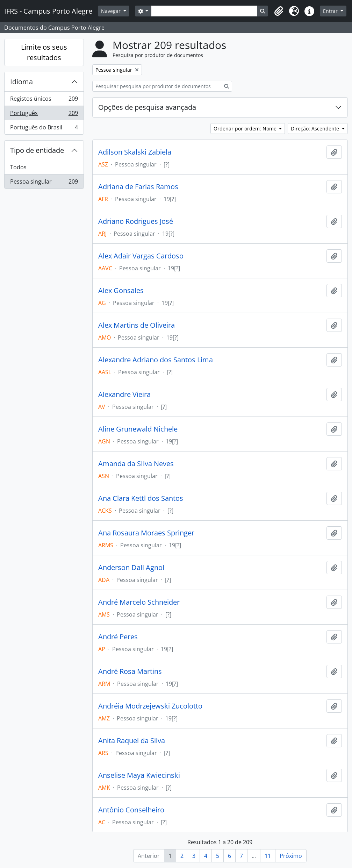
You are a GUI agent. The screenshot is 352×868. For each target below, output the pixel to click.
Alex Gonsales (121, 291)
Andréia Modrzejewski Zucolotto (150, 706)
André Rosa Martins (130, 671)
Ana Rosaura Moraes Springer (146, 533)
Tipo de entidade (37, 150)
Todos (18, 167)
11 (268, 856)
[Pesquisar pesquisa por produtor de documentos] (157, 86)
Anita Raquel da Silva (132, 741)
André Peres (118, 637)
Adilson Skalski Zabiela (135, 152)
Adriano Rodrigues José (136, 221)
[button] (279, 11)
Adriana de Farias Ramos (138, 187)
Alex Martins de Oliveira (137, 325)
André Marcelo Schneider (139, 602)
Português (44, 115)
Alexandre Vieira (124, 394)
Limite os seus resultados (44, 52)
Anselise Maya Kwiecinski (139, 775)
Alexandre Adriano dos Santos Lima (156, 360)
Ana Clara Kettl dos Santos (141, 498)
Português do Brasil (44, 129)
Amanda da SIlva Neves (136, 464)
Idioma (21, 82)
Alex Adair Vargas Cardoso (141, 256)
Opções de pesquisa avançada (147, 107)
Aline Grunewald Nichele (138, 429)
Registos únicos (44, 100)
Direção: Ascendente (316, 129)
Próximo (291, 856)
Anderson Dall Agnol (131, 568)
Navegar (112, 11)
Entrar (331, 11)
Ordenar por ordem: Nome (246, 129)
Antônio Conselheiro (131, 810)
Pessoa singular (44, 183)
